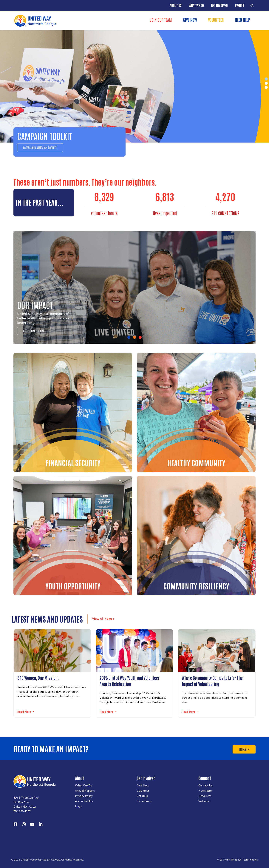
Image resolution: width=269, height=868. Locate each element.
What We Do (196, 5)
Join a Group (144, 801)
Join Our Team (161, 20)
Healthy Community (196, 463)
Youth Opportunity (73, 586)
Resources (205, 796)
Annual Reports (85, 791)
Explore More (34, 331)
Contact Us (205, 785)
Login (79, 806)
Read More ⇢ (26, 712)
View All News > (103, 618)
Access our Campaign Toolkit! (40, 148)
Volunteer (216, 20)
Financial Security (73, 463)
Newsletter (205, 791)
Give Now (190, 20)
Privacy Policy (84, 796)
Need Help (242, 20)
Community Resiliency (196, 586)
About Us (176, 5)
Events (239, 5)
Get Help (142, 796)
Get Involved (219, 5)
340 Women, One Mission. (38, 678)
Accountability (84, 801)
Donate (244, 749)
